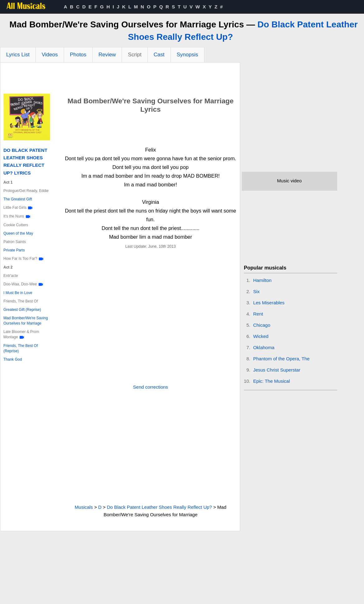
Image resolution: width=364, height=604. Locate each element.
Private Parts (14, 250)
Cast (159, 55)
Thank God (13, 359)
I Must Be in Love (18, 293)
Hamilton (262, 280)
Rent (258, 314)
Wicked (261, 336)
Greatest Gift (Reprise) (22, 310)
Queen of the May (18, 233)
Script (135, 55)
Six (257, 291)
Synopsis (187, 55)
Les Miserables (269, 303)
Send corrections (151, 387)
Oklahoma (264, 347)
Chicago (262, 325)
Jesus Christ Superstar (277, 370)
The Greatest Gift (18, 199)
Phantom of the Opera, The (282, 359)
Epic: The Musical (272, 381)
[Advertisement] (120, 80)
